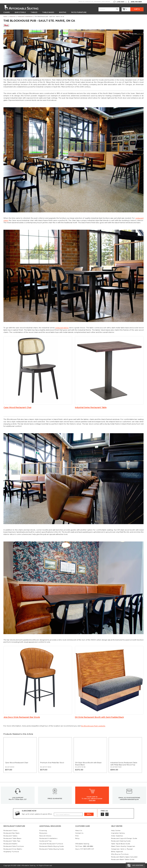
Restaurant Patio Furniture (14, 846)
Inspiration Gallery (118, 833)
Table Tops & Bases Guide (121, 844)
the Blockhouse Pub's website (93, 726)
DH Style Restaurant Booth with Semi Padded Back (99, 717)
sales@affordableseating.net (129, 799)
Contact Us (89, 2)
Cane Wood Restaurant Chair (18, 408)
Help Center (106, 2)
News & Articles (45, 836)
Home (5, 17)
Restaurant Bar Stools (11, 833)
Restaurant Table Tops (12, 841)
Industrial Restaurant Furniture (51, 844)
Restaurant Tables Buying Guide (52, 849)
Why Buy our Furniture (120, 854)
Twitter (107, 814)
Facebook (102, 814)
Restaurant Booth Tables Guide (123, 860)
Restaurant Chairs (10, 831)
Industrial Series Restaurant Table (91, 408)
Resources (12, 17)
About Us (81, 2)
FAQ (77, 836)
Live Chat (119, 2)
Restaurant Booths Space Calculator (124, 857)
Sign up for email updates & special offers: (37, 814)
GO (88, 814)
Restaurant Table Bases (12, 838)
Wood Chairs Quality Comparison (123, 846)
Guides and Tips (45, 841)
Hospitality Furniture (11, 852)
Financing (97, 2)
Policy (77, 838)
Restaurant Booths (10, 844)
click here (92, 800)
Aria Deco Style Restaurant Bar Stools (22, 717)
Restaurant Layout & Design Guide (124, 838)
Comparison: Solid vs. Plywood (122, 849)
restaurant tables (62, 328)
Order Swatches (117, 836)
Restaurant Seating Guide (121, 841)
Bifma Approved (117, 852)
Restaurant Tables (10, 836)
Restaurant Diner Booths (13, 849)
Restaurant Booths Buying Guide (52, 846)
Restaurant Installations (25, 17)
